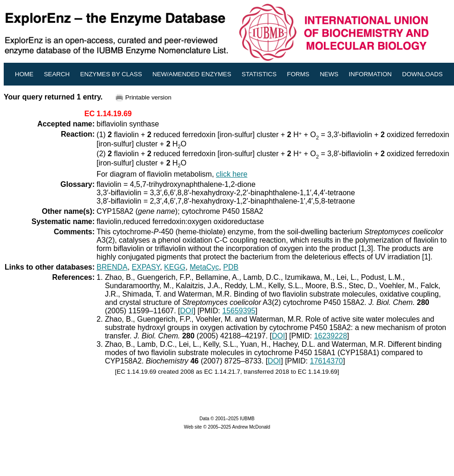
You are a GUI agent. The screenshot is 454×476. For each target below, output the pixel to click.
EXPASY (146, 267)
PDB (231, 267)
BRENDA (112, 267)
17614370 (326, 361)
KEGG (175, 267)
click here (232, 174)
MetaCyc (204, 267)
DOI (187, 311)
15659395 (239, 311)
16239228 (331, 336)
